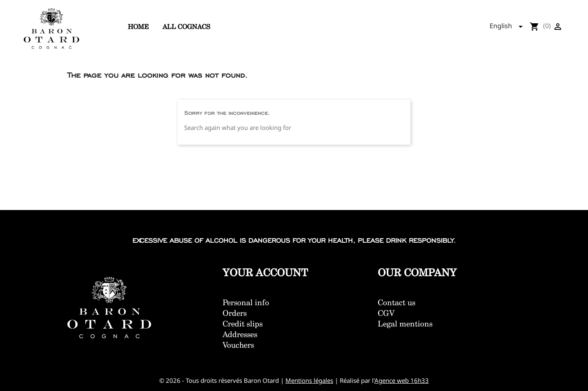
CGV (386, 313)
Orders (235, 313)
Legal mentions (405, 324)
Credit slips (243, 324)
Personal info (246, 302)
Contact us (396, 302)
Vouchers (238, 345)
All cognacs (186, 27)
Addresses (240, 334)
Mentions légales (309, 380)
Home (138, 27)
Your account (265, 272)
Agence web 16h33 (402, 380)
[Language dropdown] (509, 27)
